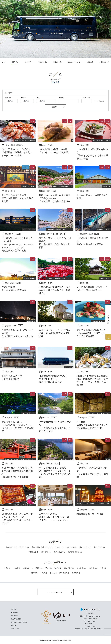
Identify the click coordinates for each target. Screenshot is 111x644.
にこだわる (33, 552)
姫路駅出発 (93, 568)
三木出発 (17, 568)
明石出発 (53, 573)
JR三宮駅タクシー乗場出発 (42, 568)
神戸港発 (58, 568)
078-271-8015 (91, 621)
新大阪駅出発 (82, 568)
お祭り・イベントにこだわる (66, 547)
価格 (38, 98)
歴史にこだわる (99, 547)
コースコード (86, 98)
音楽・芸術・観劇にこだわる (42, 547)
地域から (24, 98)
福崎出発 (44, 573)
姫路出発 (26, 568)
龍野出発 (34, 573)
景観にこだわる (85, 547)
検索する (55, 107)
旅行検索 (108, 319)
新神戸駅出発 (69, 568)
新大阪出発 (76, 573)
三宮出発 (7, 568)
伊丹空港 (104, 568)
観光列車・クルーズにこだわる (18, 547)
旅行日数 (8, 98)
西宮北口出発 (64, 573)
